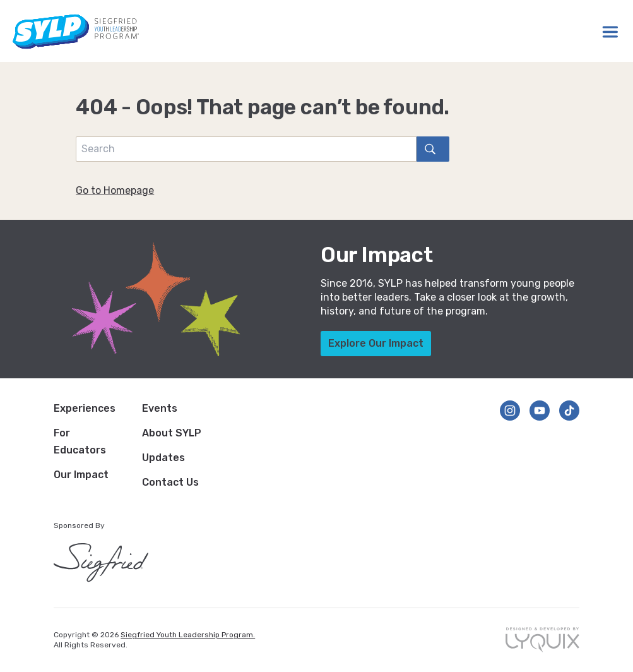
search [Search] (426, 149)
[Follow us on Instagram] (510, 411)
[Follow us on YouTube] (540, 411)
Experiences (85, 408)
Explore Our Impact (376, 343)
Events (160, 408)
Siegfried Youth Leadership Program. (188, 635)
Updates (163, 458)
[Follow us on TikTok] (569, 411)
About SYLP (172, 433)
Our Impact (81, 475)
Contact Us (170, 482)
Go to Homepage (115, 190)
